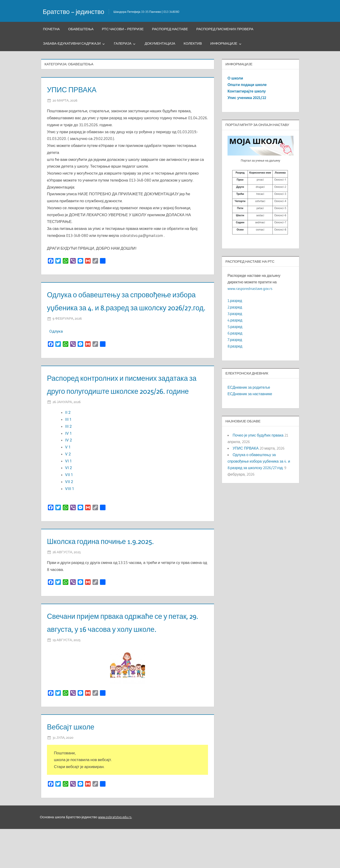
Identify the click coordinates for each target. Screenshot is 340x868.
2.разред (235, 307)
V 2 (68, 480)
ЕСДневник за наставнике (250, 394)
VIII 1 (70, 515)
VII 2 (70, 508)
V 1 (68, 473)
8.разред (235, 346)
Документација (160, 43)
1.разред (235, 301)
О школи (235, 78)
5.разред (235, 327)
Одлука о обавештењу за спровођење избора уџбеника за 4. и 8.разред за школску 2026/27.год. (124, 307)
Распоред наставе (170, 29)
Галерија (123, 43)
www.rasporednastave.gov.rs (250, 288)
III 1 (69, 445)
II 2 (68, 438)
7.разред (235, 340)
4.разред (235, 320)
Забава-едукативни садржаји (72, 43)
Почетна (51, 29)
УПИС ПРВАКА (79, 89)
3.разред (235, 314)
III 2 (69, 452)
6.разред (235, 333)
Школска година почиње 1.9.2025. (116, 567)
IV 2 (69, 466)
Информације (224, 43)
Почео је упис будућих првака (258, 435)
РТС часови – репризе (123, 29)
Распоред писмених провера (225, 29)
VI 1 (69, 487)
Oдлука (56, 344)
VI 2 (69, 494)
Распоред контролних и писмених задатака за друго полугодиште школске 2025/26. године (118, 403)
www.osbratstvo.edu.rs (115, 856)
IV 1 (69, 459)
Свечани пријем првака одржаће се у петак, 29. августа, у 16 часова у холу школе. (125, 654)
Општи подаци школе (247, 85)
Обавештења (81, 29)
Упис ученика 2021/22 (247, 98)
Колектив (193, 43)
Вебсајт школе (78, 765)
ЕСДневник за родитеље (249, 387)
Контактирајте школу (247, 91)
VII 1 (69, 501)
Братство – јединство (79, 11)
